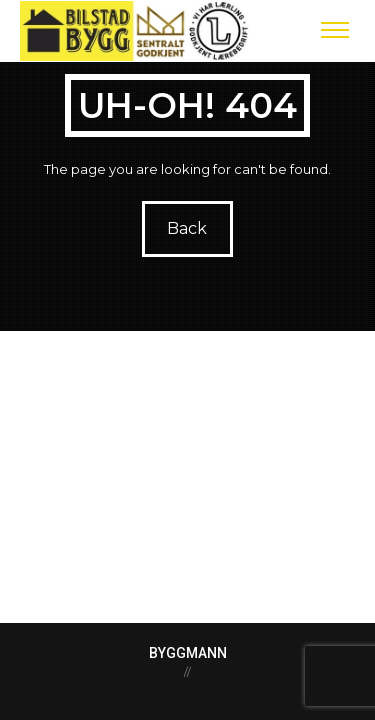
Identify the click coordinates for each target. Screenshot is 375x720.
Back (188, 228)
